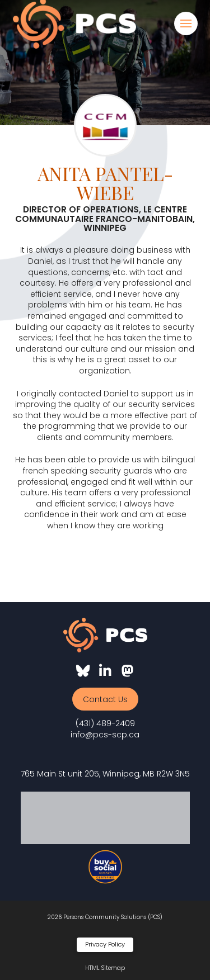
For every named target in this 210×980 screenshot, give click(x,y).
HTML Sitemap (105, 968)
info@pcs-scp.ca (105, 735)
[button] (186, 23)
